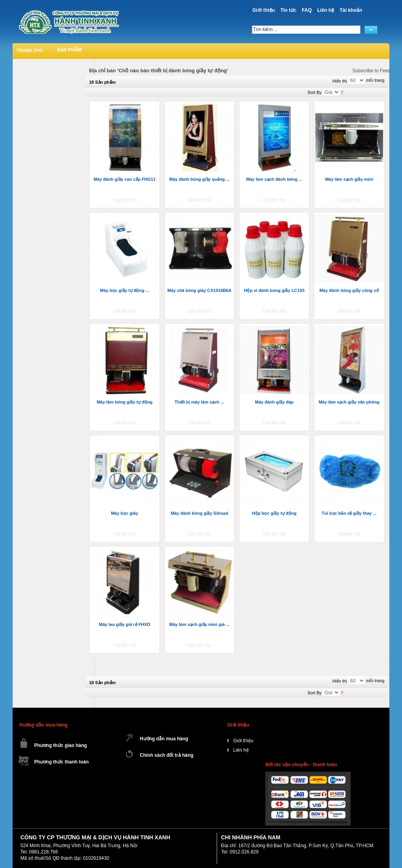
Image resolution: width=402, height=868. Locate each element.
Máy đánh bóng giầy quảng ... (199, 179)
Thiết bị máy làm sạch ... (199, 402)
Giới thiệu (264, 10)
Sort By (314, 92)
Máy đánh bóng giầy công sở (349, 290)
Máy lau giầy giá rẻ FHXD (125, 624)
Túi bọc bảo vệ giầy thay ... (349, 513)
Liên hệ (326, 10)
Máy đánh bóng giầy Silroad (199, 513)
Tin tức (288, 10)
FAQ (307, 10)
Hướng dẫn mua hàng (164, 739)
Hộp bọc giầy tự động (274, 513)
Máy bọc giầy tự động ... (125, 290)
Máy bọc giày (125, 513)
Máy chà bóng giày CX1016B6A (199, 290)
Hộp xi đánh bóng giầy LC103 (274, 290)
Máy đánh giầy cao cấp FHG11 (124, 179)
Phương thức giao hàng (60, 745)
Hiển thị (340, 81)
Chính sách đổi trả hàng (167, 755)
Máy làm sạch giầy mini (349, 179)
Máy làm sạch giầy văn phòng (349, 402)
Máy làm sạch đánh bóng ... (274, 179)
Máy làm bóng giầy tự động (124, 402)
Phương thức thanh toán (61, 762)
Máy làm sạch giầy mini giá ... (199, 624)
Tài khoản (351, 10)
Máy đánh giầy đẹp (274, 402)
